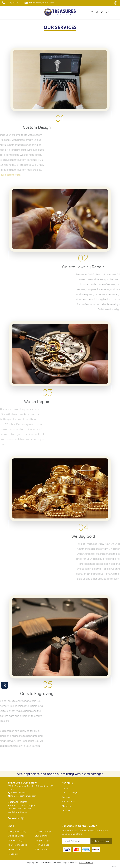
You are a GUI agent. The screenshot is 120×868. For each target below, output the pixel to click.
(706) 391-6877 (14, 3)
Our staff (67, 810)
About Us (67, 806)
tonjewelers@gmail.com (42, 3)
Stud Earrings (42, 836)
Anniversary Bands (17, 845)
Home (65, 788)
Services (66, 797)
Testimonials (68, 801)
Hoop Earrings (42, 840)
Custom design (70, 792)
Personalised (14, 849)
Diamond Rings (16, 840)
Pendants (13, 854)
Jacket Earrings (43, 831)
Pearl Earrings (42, 845)
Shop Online (41, 849)
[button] (92, 12)
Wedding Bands (16, 836)
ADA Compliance (86, 862)
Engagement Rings (18, 831)
